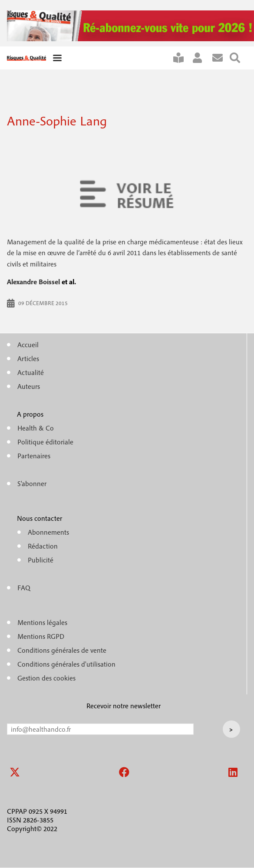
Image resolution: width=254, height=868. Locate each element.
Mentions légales (42, 622)
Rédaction (43, 546)
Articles (28, 358)
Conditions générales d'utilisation (66, 664)
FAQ (24, 588)
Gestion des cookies (46, 678)
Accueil (28, 345)
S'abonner (182, 58)
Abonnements (48, 532)
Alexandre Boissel (33, 282)
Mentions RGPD (41, 636)
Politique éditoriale (45, 442)
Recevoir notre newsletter (124, 706)
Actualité (31, 372)
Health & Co (36, 428)
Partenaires (34, 456)
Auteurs (29, 386)
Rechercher (238, 58)
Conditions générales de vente (62, 650)
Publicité (41, 560)
